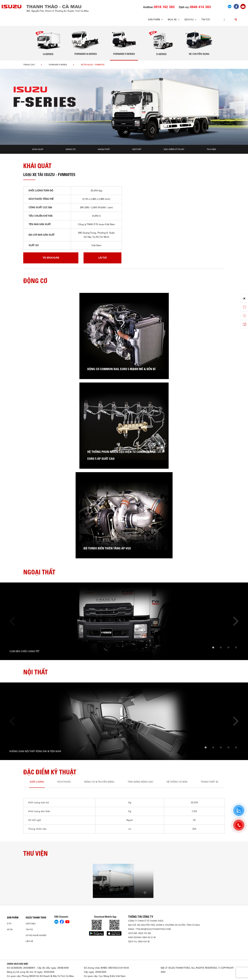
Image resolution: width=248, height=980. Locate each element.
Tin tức (206, 20)
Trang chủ (29, 65)
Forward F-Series (58, 65)
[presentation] (14, 621)
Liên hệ (29, 941)
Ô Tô (9, 924)
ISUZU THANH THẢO (36, 918)
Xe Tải (10, 929)
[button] (213, 648)
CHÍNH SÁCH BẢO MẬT (18, 964)
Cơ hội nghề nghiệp (36, 935)
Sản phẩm (13, 918)
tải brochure (51, 258)
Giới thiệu (31, 924)
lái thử (103, 258)
